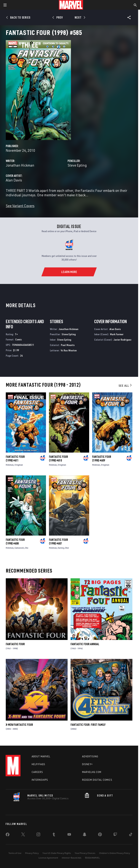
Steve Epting (77, 165)
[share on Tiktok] (131, 835)
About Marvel (41, 756)
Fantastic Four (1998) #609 (102, 459)
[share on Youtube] (69, 835)
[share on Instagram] (38, 835)
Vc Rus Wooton (69, 350)
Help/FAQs (38, 764)
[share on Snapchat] (85, 835)
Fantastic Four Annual (85, 644)
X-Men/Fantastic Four (19, 725)
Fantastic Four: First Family (88, 725)
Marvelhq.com (92, 772)
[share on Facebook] (8, 835)
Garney (61, 548)
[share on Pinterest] (100, 835)
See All (125, 386)
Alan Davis (14, 180)
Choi (67, 548)
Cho (27, 548)
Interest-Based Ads (72, 858)
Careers (37, 772)
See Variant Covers (20, 206)
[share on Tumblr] (54, 835)
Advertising (90, 756)
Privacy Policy (32, 853)
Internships (40, 780)
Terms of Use (15, 853)
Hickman (10, 465)
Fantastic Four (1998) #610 (58, 459)
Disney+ (87, 764)
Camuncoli (19, 548)
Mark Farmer (117, 334)
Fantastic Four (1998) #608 (15, 542)
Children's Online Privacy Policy (114, 853)
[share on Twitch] (115, 835)
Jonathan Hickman (20, 165)
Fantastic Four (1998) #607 (58, 542)
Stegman (19, 465)
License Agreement (48, 858)
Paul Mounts (68, 345)
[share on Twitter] (23, 835)
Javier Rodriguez (122, 340)
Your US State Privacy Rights (57, 853)
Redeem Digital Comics (97, 780)
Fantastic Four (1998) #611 (15, 459)
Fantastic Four (15, 644)
